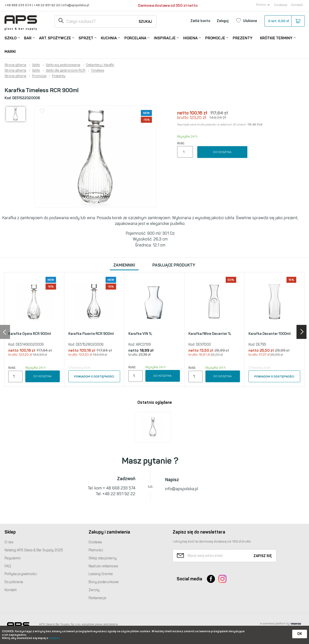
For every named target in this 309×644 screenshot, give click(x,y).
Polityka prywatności (21, 574)
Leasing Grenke (101, 574)
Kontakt (297, 5)
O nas (9, 542)
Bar (28, 38)
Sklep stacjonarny (103, 558)
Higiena (190, 38)
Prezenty (243, 38)
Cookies (54, 638)
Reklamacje (97, 598)
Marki (10, 52)
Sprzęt (86, 38)
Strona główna (15, 65)
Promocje (215, 38)
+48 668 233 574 (18, 5)
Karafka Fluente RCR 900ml (91, 334)
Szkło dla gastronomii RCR (66, 70)
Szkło (11, 38)
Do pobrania (14, 582)
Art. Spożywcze (55, 38)
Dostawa (281, 5)
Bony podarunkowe (104, 582)
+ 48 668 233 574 (119, 488)
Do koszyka (222, 152)
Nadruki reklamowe (103, 566)
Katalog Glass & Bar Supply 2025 (34, 550)
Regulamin (13, 558)
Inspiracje (165, 38)
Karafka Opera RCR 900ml (30, 334)
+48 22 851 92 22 (47, 5)
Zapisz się (263, 556)
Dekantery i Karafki (100, 65)
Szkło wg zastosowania (63, 65)
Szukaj (145, 22)
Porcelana (135, 38)
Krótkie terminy (276, 38)
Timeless (98, 70)
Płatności (96, 550)
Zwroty (94, 590)
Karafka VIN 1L (140, 334)
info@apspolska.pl (75, 5)
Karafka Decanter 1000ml (269, 334)
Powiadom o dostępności (94, 376)
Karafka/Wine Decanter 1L (210, 334)
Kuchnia (109, 38)
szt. (284, 21)
